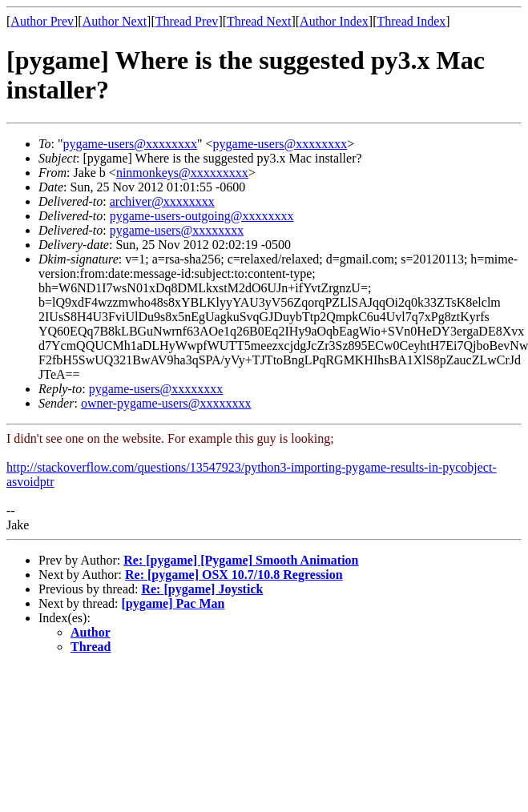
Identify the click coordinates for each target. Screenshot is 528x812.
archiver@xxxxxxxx (162, 201)
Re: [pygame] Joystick (202, 589)
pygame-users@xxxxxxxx (130, 144)
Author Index (334, 21)
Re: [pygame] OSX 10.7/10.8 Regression (234, 575)
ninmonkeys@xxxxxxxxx (182, 173)
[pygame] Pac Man (173, 603)
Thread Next (259, 21)
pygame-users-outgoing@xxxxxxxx (202, 216)
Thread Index (412, 21)
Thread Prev (187, 21)
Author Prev (42, 21)
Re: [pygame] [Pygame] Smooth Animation (241, 560)
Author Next (115, 21)
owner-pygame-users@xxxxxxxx (166, 403)
